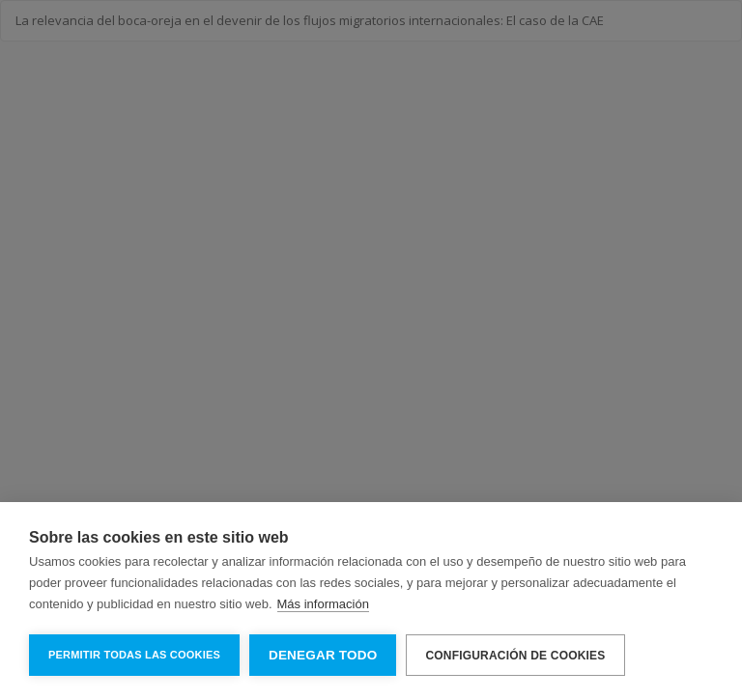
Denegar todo (323, 655)
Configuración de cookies (515, 656)
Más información (323, 604)
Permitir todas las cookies (134, 655)
